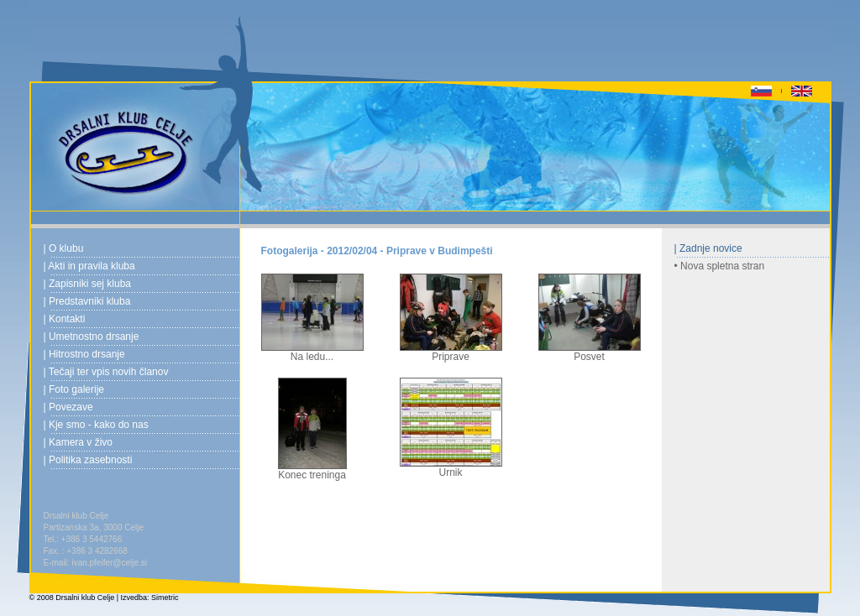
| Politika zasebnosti (88, 460)
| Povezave (68, 407)
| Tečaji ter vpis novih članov (106, 372)
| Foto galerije (74, 389)
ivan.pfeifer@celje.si (109, 563)
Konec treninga (312, 470)
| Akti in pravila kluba (89, 266)
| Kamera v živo (78, 442)
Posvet (590, 352)
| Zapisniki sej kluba (88, 284)
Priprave (451, 352)
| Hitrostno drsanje (84, 354)
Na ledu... (312, 352)
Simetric (165, 598)
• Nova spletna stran (720, 266)
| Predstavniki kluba (87, 301)
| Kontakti (65, 319)
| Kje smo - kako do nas (96, 425)
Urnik (451, 468)
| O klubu (64, 248)
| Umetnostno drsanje (92, 337)
